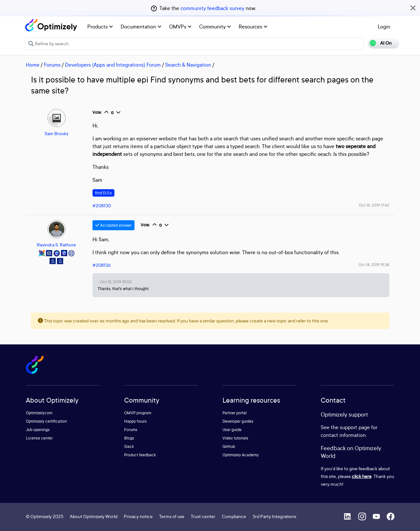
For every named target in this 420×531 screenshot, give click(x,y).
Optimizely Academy (241, 455)
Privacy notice (138, 516)
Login (384, 27)
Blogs (129, 438)
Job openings (38, 430)
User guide (232, 430)
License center (39, 438)
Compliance (234, 516)
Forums (52, 65)
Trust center (203, 516)
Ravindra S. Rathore (56, 245)
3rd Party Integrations (274, 516)
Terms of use (172, 516)
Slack (129, 446)
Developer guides (238, 421)
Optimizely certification (46, 421)
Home (33, 65)
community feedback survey (212, 8)
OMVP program (138, 413)
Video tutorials (235, 438)
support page (355, 427)
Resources (253, 27)
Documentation (141, 27)
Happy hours (135, 421)
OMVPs (180, 27)
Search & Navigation (188, 65)
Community (215, 27)
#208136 (102, 265)
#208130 (102, 206)
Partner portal (235, 413)
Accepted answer (113, 225)
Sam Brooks (56, 133)
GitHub (229, 446)
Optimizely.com (39, 413)
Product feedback (140, 455)
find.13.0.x (103, 193)
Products (100, 27)
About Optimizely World (94, 516)
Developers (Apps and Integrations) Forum (113, 65)
